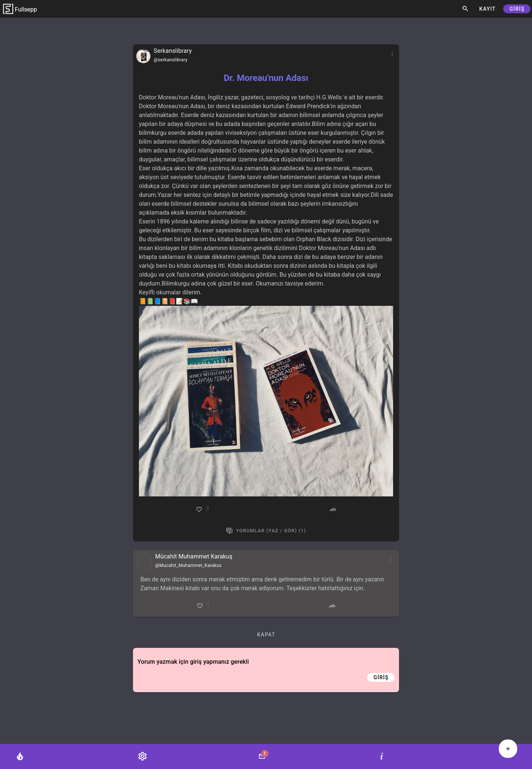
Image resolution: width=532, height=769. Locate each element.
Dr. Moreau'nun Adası (266, 78)
